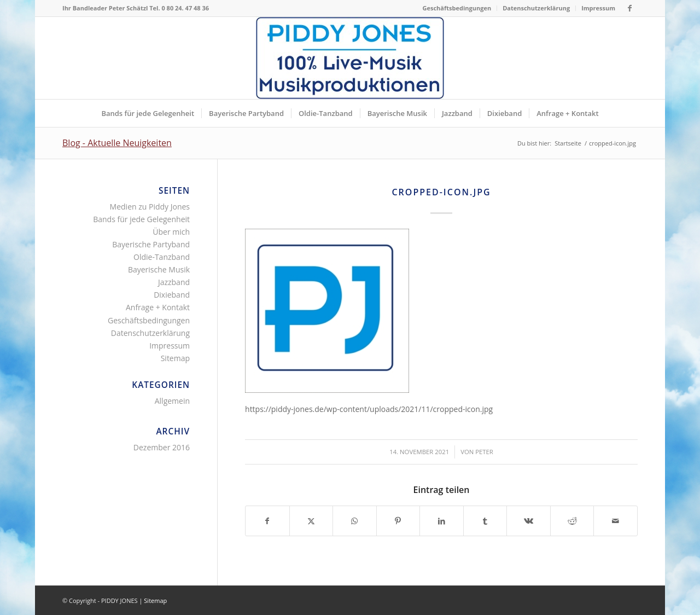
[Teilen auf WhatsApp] (355, 521)
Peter (484, 452)
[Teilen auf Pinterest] (398, 521)
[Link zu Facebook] (629, 8)
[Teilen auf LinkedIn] (442, 521)
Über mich (171, 232)
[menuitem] (457, 8)
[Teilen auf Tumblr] (485, 521)
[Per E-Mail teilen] (616, 521)
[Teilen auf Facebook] (267, 521)
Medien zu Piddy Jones (150, 207)
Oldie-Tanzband (162, 257)
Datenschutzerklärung (536, 8)
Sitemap (175, 358)
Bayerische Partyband (151, 244)
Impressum (598, 8)
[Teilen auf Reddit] (572, 521)
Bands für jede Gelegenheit (141, 219)
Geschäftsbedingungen (457, 8)
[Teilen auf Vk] (529, 521)
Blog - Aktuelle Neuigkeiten (117, 143)
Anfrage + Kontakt (158, 307)
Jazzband (174, 282)
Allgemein (172, 401)
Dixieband (172, 295)
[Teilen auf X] (311, 521)
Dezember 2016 (162, 447)
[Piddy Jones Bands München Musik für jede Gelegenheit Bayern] (350, 58)
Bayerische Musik (159, 269)
